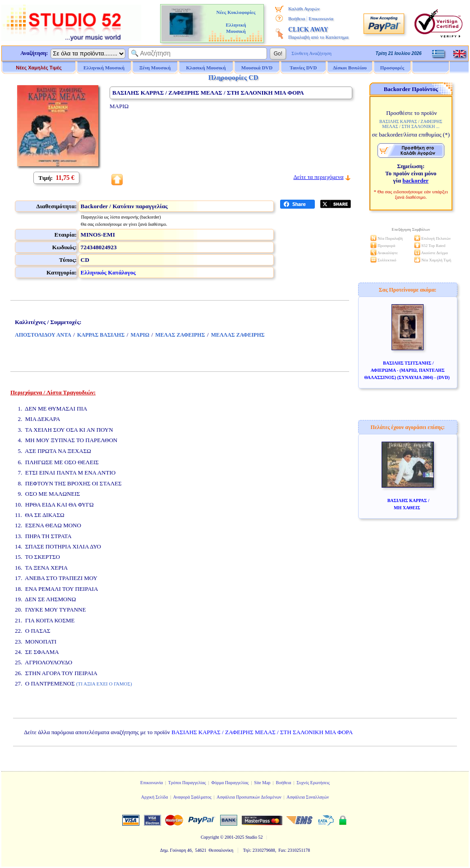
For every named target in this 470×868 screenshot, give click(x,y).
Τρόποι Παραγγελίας (187, 783)
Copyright (210, 837)
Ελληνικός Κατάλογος (108, 272)
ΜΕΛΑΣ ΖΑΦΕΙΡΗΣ (180, 335)
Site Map (262, 783)
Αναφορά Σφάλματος (192, 797)
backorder (415, 180)
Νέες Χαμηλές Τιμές (39, 68)
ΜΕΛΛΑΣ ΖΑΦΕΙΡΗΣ (238, 335)
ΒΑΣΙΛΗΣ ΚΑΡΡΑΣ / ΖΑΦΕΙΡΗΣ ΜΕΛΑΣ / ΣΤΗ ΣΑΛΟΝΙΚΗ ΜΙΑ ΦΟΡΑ (262, 732)
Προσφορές (392, 68)
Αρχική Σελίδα (155, 797)
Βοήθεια (297, 18)
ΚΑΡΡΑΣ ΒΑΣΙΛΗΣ (101, 335)
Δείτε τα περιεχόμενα (318, 177)
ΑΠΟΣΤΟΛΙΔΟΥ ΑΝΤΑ (43, 335)
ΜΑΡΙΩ (140, 335)
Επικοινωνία (321, 18)
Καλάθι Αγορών (304, 9)
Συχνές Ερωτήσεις (313, 783)
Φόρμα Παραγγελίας (230, 783)
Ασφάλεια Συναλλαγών (308, 797)
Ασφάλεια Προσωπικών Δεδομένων (249, 797)
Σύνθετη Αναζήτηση (311, 53)
